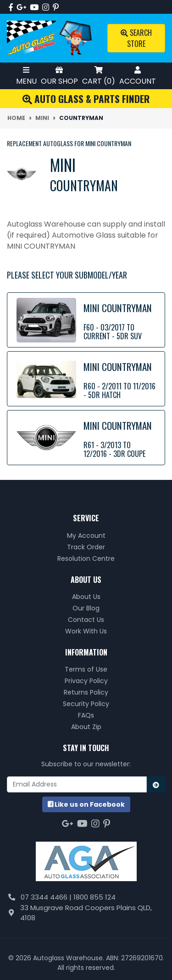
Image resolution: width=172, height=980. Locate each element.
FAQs (86, 715)
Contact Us (86, 620)
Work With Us (86, 631)
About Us (86, 597)
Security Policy (86, 704)
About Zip (86, 727)
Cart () (99, 76)
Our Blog (86, 608)
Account (138, 76)
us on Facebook (86, 804)
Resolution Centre (86, 558)
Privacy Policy (86, 681)
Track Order (86, 547)
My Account (86, 536)
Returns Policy (86, 692)
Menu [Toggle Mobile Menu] (26, 76)
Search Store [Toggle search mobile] (136, 38)
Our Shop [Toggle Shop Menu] (59, 76)
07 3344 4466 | (47, 897)
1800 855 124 (94, 897)
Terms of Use (86, 669)
